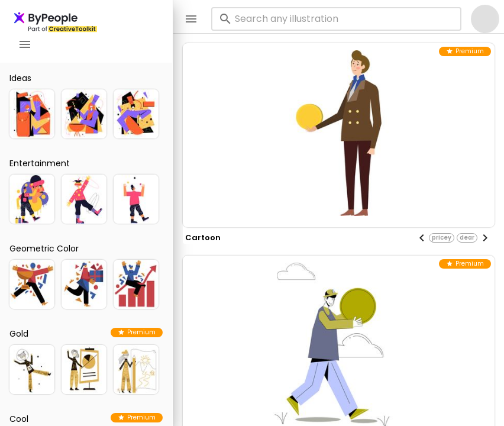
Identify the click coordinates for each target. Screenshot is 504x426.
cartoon (203, 238)
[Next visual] (485, 238)
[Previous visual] (422, 238)
